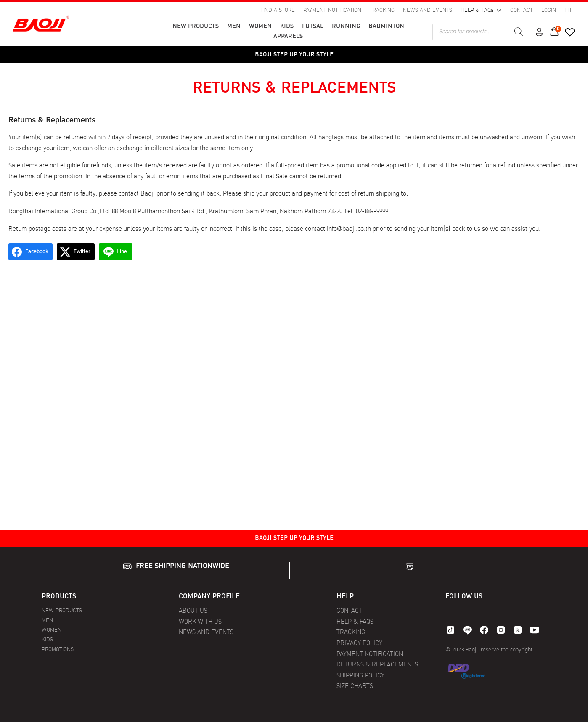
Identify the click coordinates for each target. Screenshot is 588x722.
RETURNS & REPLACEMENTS (377, 665)
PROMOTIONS (58, 649)
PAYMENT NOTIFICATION (332, 11)
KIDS (287, 27)
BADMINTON (386, 27)
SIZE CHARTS (355, 686)
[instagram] (501, 630)
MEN (234, 27)
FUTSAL (313, 27)
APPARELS (288, 37)
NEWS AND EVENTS (428, 11)
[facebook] (484, 630)
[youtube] (535, 630)
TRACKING (382, 11)
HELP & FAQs (481, 11)
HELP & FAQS (355, 622)
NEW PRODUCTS (196, 27)
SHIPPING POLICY (360, 676)
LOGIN (549, 11)
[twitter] (518, 630)
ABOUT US (193, 611)
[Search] (519, 32)
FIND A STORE (278, 11)
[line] (467, 630)
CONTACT (522, 11)
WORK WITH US (200, 622)
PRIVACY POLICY (359, 644)
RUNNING (346, 27)
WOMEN (260, 27)
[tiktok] (450, 630)
